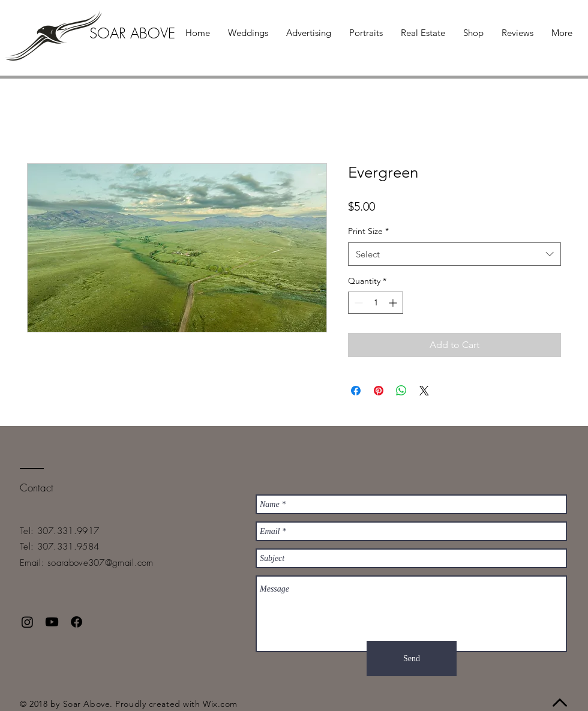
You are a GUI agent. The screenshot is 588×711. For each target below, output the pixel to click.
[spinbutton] (376, 303)
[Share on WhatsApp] (401, 391)
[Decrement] (357, 303)
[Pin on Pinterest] (379, 391)
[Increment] (394, 303)
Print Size (368, 231)
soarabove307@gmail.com (100, 563)
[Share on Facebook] (356, 391)
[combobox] (454, 254)
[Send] (412, 658)
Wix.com (220, 704)
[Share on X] (424, 391)
